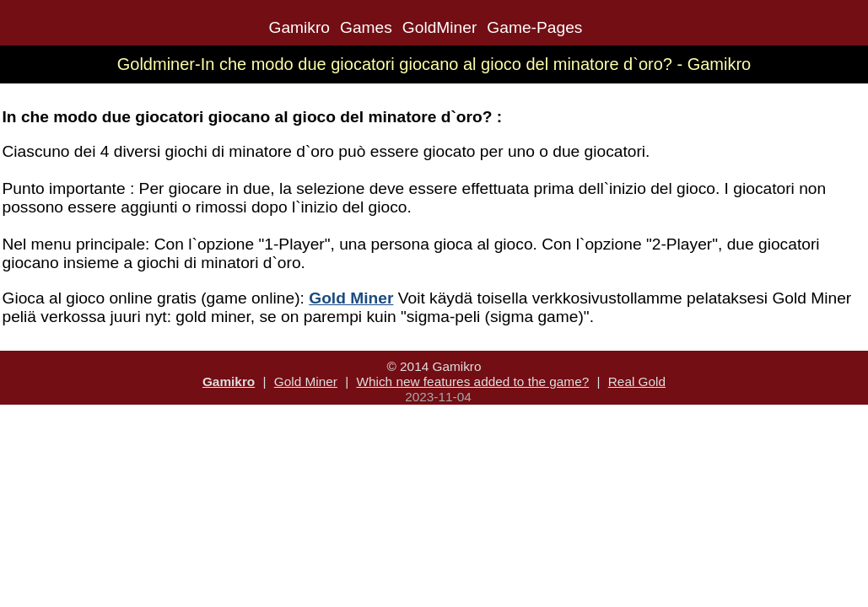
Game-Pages (534, 27)
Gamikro (299, 27)
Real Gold (637, 381)
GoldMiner (440, 27)
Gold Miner (306, 381)
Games (366, 27)
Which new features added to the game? (472, 381)
